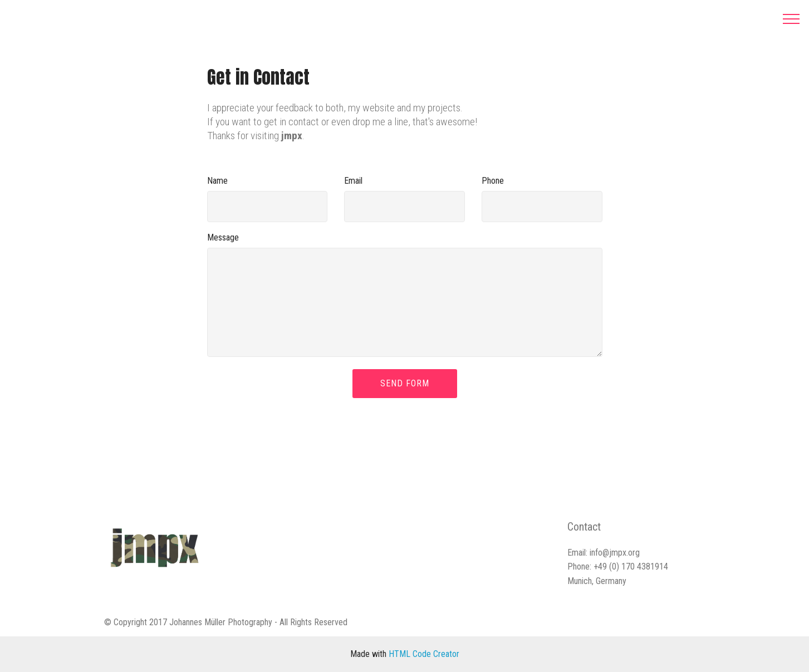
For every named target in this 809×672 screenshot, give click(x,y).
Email (353, 181)
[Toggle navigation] (791, 18)
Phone (493, 181)
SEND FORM (405, 383)
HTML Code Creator (424, 654)
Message (223, 237)
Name (217, 181)
